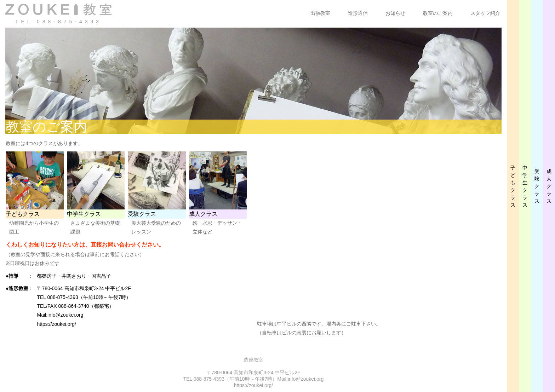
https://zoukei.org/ (56, 324)
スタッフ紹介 (485, 13)
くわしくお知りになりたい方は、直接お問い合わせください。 (85, 245)
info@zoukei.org (65, 315)
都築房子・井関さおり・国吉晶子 (74, 276)
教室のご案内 (438, 13)
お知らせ (395, 13)
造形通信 (358, 13)
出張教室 (320, 13)
